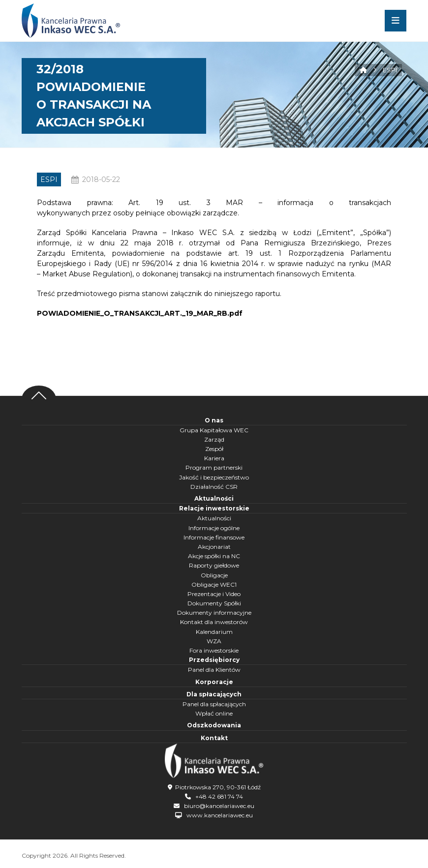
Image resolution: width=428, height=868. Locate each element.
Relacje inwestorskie (214, 508)
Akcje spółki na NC (214, 556)
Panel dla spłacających (214, 704)
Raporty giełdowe (214, 565)
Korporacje (214, 682)
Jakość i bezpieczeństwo (214, 477)
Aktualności (214, 498)
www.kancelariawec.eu (220, 815)
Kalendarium (214, 632)
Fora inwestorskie (214, 650)
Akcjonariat (214, 547)
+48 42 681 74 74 (219, 795)
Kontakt (214, 738)
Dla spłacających (214, 694)
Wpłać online (214, 713)
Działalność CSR (214, 487)
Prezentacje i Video (214, 594)
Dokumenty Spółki (214, 603)
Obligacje (214, 575)
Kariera (214, 458)
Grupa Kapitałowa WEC (214, 430)
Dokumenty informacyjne (214, 613)
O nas (214, 420)
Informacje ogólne (214, 528)
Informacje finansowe (214, 537)
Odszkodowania (214, 725)
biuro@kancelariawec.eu (219, 805)
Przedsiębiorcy (214, 660)
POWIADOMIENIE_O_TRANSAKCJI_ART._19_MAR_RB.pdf (140, 313)
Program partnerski (214, 467)
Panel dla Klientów (214, 670)
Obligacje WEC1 (214, 584)
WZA (214, 641)
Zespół (214, 449)
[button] (396, 21)
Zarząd (214, 439)
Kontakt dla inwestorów (214, 622)
